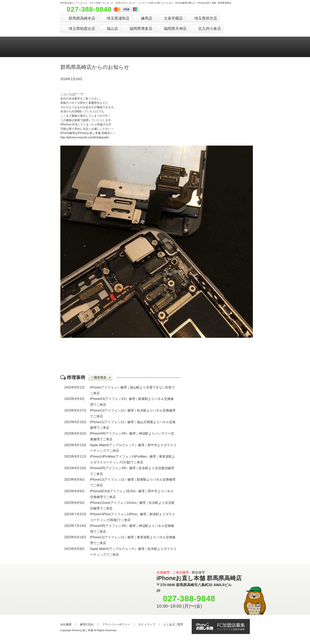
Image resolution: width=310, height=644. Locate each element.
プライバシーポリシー (116, 624)
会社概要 (66, 624)
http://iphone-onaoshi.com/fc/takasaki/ (85, 137)
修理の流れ (87, 624)
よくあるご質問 (173, 624)
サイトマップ (147, 624)
